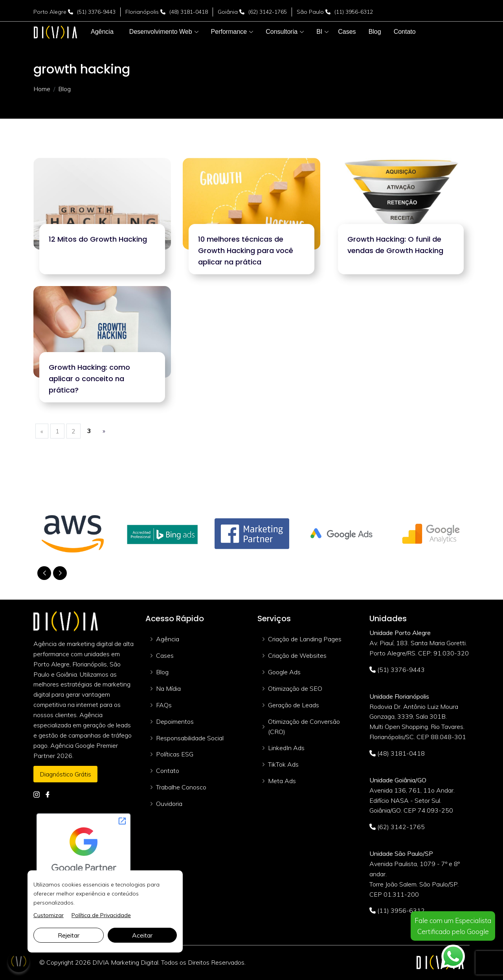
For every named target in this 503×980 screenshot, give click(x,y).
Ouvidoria (169, 804)
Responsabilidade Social (190, 738)
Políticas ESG (175, 754)
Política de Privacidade (101, 915)
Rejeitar (69, 935)
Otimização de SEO (295, 688)
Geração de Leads (294, 705)
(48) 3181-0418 (189, 12)
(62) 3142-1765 (268, 12)
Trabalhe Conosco (181, 787)
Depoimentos (175, 721)
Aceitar (142, 935)
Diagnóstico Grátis (65, 774)
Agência (168, 639)
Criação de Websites (297, 655)
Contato (168, 771)
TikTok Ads (283, 764)
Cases (165, 655)
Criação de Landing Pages (305, 639)
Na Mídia (168, 688)
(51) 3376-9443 (96, 12)
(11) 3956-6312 (354, 12)
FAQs (164, 705)
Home (42, 89)
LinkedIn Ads (286, 748)
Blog (162, 672)
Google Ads (284, 672)
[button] (161, 32)
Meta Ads (282, 781)
